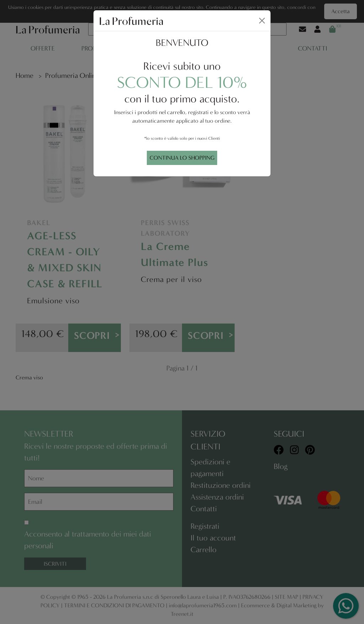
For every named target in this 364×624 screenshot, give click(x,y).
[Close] (262, 21)
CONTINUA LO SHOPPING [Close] (182, 158)
